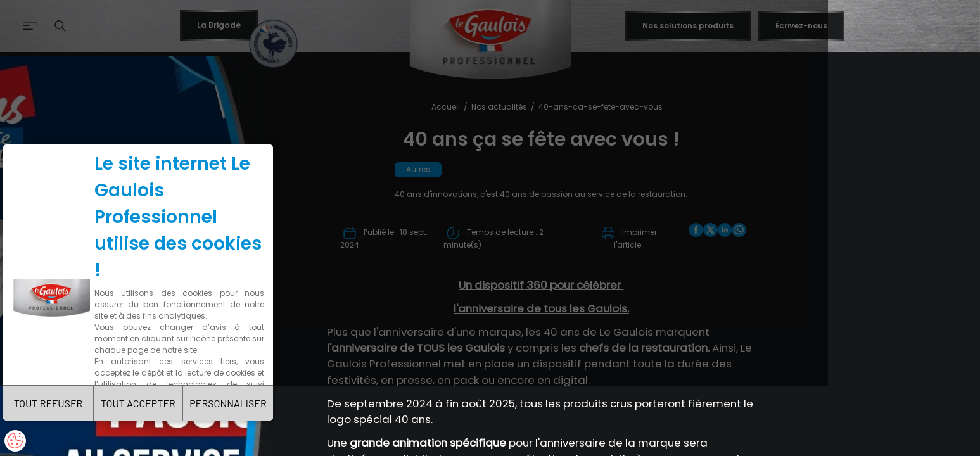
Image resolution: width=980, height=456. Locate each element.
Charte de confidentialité (166, 344)
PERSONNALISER (270, 396)
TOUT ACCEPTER (163, 396)
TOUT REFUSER (57, 396)
